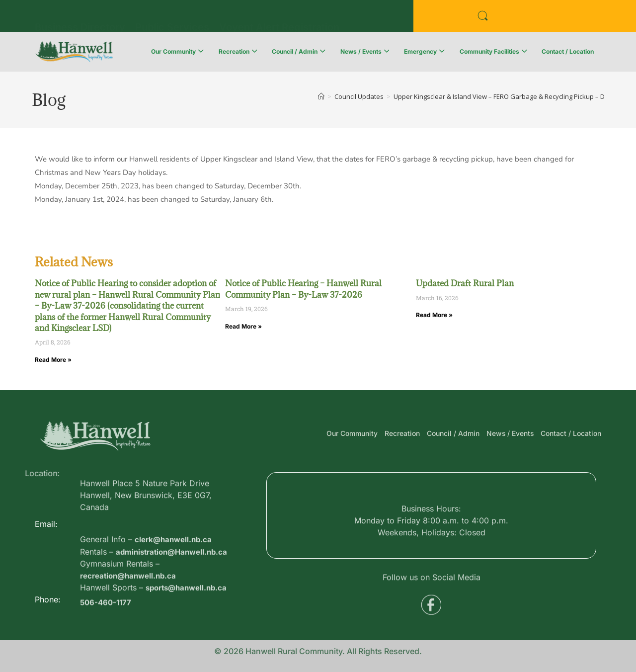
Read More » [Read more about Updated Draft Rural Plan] (434, 315)
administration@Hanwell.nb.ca (175, 581)
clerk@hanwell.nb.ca (175, 569)
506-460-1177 (107, 607)
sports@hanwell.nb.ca (189, 617)
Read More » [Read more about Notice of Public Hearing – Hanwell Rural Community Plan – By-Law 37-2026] (243, 326)
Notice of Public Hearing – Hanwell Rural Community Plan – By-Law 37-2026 (303, 289)
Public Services (172, 17)
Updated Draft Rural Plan (465, 283)
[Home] (321, 96)
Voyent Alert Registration (279, 17)
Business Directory (80, 17)
